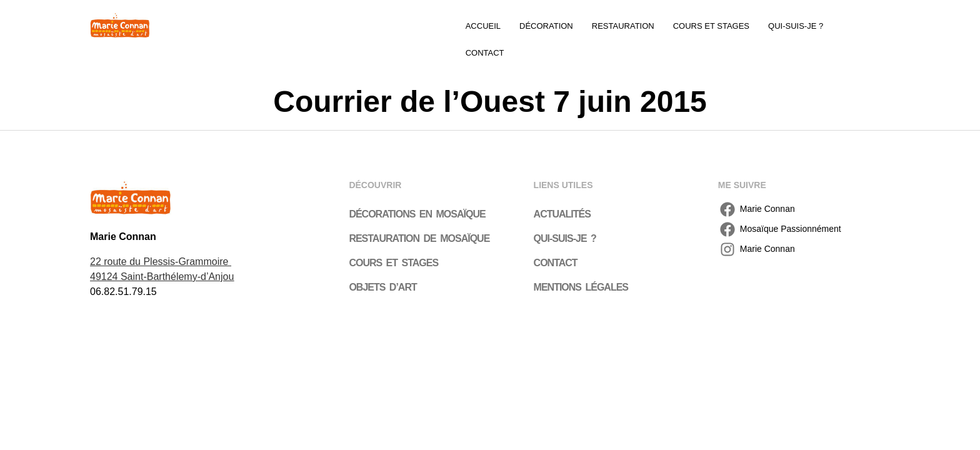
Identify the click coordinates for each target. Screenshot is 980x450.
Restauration (623, 26)
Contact (861, 26)
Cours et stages (711, 26)
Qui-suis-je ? (796, 26)
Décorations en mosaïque (417, 190)
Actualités (562, 190)
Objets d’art (382, 263)
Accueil (483, 26)
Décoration (546, 26)
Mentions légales (581, 263)
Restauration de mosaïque (419, 214)
